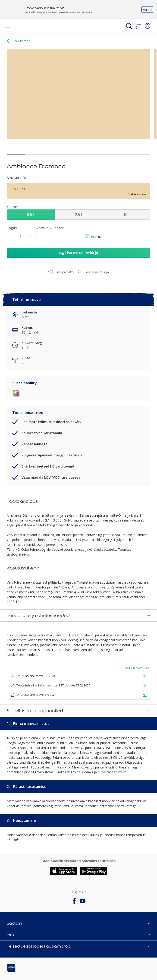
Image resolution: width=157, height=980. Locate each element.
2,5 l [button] (78, 215)
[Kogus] (20, 237)
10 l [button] (126, 215)
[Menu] (8, 26)
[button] (148, 26)
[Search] (129, 26)
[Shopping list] (138, 26)
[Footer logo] (30, 967)
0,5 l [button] (31, 215)
